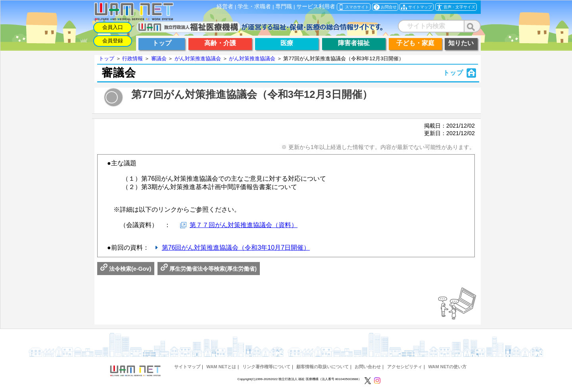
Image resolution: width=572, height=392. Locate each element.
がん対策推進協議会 (198, 58)
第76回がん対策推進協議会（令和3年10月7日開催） (236, 248)
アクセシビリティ (405, 367)
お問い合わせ (368, 367)
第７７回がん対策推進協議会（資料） (244, 225)
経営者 (225, 7)
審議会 (159, 58)
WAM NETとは (221, 367)
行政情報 (132, 58)
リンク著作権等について (266, 367)
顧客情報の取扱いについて (322, 367)
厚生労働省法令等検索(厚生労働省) (209, 269)
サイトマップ (187, 367)
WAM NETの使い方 (447, 367)
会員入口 (113, 27)
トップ (107, 58)
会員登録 (113, 41)
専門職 (284, 7)
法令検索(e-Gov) (126, 269)
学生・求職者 (254, 7)
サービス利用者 (316, 7)
